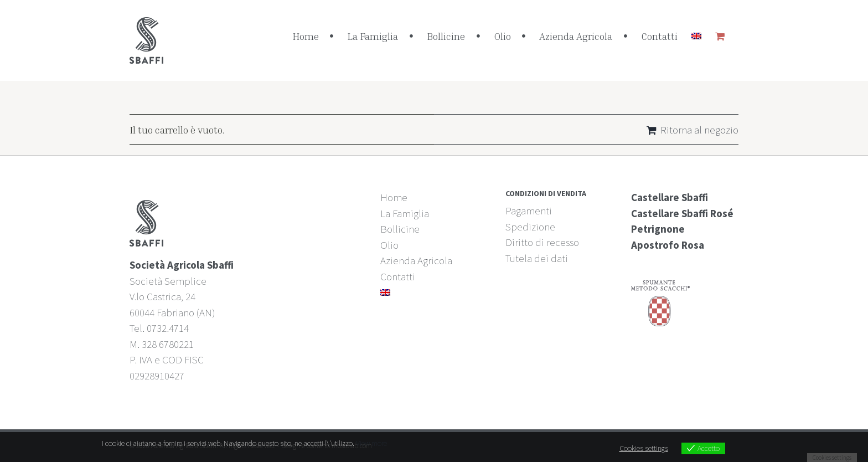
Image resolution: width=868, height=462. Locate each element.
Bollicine (400, 229)
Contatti (398, 276)
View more (371, 443)
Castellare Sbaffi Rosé (682, 213)
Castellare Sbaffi (670, 197)
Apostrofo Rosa (668, 245)
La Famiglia (405, 213)
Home (394, 197)
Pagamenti (529, 211)
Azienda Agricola (416, 260)
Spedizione (530, 227)
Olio (389, 245)
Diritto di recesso (542, 242)
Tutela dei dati (537, 258)
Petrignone (658, 229)
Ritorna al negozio (699, 130)
